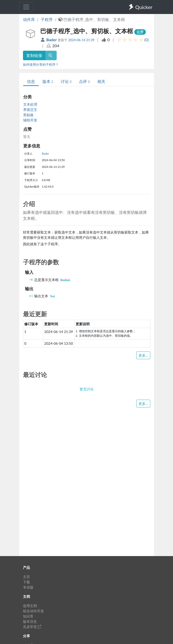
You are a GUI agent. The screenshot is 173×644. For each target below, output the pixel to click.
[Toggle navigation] (26, 7)
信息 (31, 81)
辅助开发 (30, 120)
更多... (143, 355)
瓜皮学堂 (32, 627)
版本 (48, 81)
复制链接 (34, 55)
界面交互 (30, 110)
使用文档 (30, 606)
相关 (101, 81)
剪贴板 (28, 115)
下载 (26, 582)
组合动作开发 (33, 611)
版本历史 (30, 621)
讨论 (66, 81)
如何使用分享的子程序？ (41, 64)
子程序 (47, 19)
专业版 (28, 587)
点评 (84, 81)
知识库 (28, 616)
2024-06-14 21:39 (81, 40)
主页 (26, 577)
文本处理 (30, 104)
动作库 (29, 19)
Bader (52, 40)
